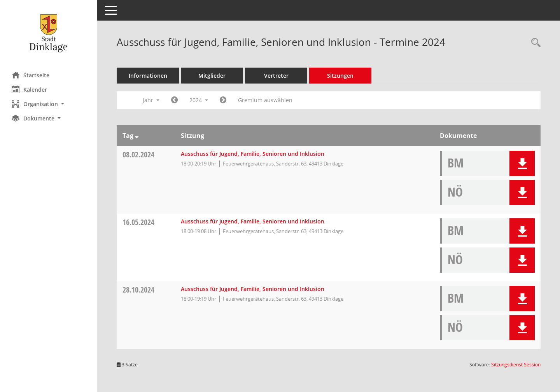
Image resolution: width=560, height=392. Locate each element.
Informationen (148, 76)
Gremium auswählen (265, 100)
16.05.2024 (138, 222)
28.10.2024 (138, 290)
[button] (49, 104)
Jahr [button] (151, 100)
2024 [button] (199, 100)
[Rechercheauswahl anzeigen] (534, 43)
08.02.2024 (138, 154)
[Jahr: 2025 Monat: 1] (223, 100)
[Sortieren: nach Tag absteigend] (137, 136)
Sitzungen (340, 76)
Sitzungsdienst (516, 365)
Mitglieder (212, 76)
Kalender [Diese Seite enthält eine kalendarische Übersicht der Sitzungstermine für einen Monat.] (29, 89)
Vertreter (276, 76)
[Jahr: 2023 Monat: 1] (174, 100)
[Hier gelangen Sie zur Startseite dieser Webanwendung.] (49, 33)
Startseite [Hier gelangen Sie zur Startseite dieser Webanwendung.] (31, 75)
